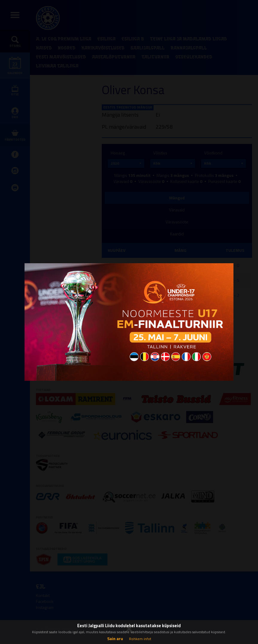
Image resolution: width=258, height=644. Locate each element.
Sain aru (115, 638)
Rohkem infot (140, 639)
